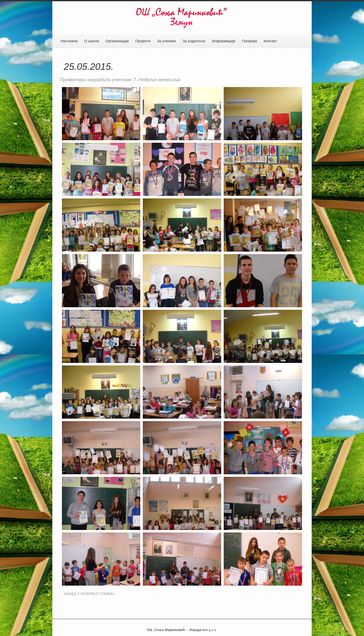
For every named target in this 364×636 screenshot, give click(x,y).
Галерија (249, 41)
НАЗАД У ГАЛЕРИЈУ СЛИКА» (89, 594)
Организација (117, 41)
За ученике (166, 41)
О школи (92, 41)
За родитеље (194, 41)
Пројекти (143, 41)
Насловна (69, 41)
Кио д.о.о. (210, 630)
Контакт (270, 41)
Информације (224, 41)
